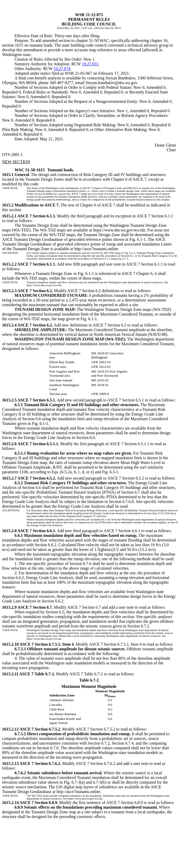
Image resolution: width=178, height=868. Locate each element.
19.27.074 (62, 69)
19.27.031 (90, 64)
